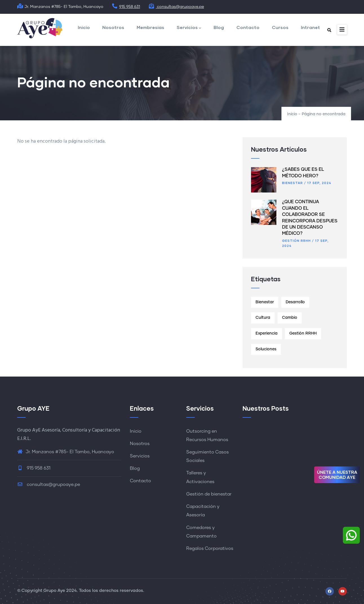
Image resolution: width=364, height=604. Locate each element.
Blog (219, 27)
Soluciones (266, 349)
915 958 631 (126, 7)
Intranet (310, 27)
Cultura (263, 318)
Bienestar (292, 183)
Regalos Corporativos (210, 548)
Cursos (280, 27)
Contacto (248, 27)
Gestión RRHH (296, 241)
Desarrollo (295, 302)
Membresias (150, 27)
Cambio (290, 318)
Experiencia (267, 333)
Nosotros (113, 27)
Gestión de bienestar (209, 494)
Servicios (189, 28)
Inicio (84, 27)
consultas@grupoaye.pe (176, 7)
